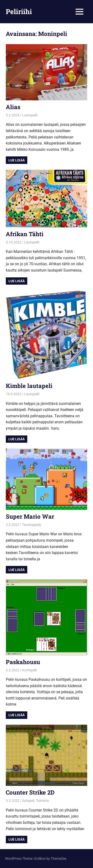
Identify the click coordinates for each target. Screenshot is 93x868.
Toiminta (42, 801)
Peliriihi (19, 12)
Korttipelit (30, 670)
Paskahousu (23, 662)
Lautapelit (30, 115)
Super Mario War (30, 516)
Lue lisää (17, 160)
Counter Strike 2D (30, 792)
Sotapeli (28, 801)
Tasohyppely (32, 525)
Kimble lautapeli (29, 386)
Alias (13, 107)
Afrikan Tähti (25, 234)
